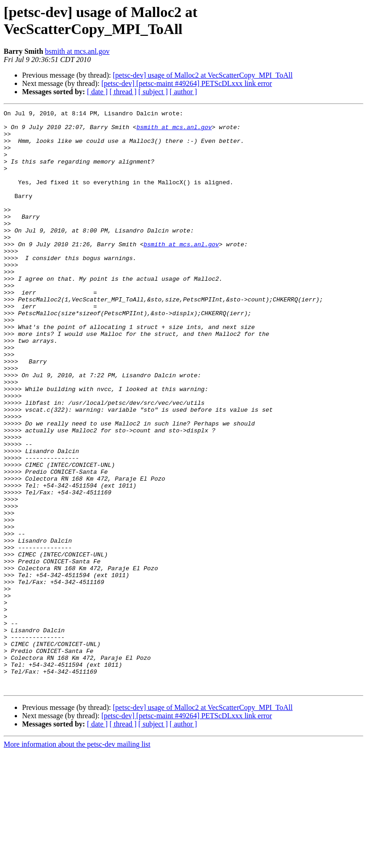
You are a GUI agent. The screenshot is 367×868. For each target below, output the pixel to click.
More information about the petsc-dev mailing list (77, 860)
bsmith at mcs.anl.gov (77, 51)
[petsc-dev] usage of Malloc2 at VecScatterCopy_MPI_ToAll (203, 75)
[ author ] (183, 92)
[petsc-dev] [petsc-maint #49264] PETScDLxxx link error (186, 83)
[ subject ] (153, 92)
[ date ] (97, 92)
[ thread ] (123, 92)
